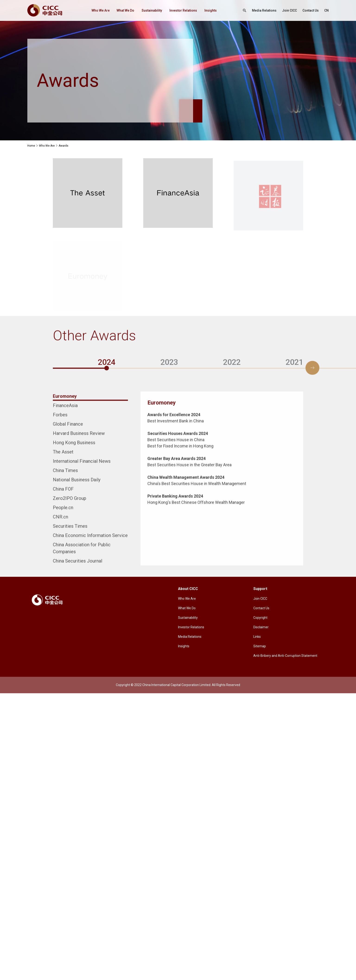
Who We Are (101, 10)
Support (260, 589)
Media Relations (264, 10)
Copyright (260, 618)
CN (326, 10)
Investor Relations (183, 10)
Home (31, 146)
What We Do (125, 10)
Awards (64, 146)
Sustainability (152, 10)
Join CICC (289, 10)
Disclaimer (261, 627)
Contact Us (311, 10)
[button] (312, 364)
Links (257, 637)
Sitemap (260, 646)
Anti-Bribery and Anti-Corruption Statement (285, 656)
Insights (211, 10)
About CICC (188, 589)
